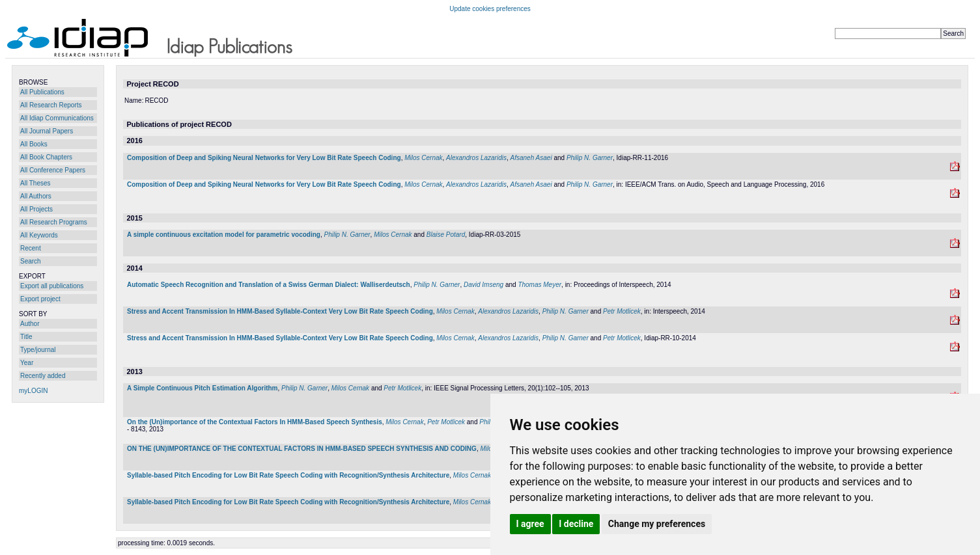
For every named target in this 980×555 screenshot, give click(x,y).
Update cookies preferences (490, 9)
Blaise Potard (446, 235)
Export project (40, 299)
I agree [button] (530, 524)
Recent (31, 248)
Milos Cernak (423, 158)
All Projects (36, 209)
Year (27, 363)
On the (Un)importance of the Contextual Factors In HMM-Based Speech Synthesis (255, 422)
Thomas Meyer (539, 285)
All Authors (36, 196)
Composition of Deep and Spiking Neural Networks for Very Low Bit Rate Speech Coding (264, 158)
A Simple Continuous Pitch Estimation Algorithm (202, 388)
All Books (34, 144)
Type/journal (38, 350)
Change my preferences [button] (657, 524)
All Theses (35, 183)
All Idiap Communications (57, 118)
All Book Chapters (46, 157)
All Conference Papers (53, 170)
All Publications (42, 92)
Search (31, 261)
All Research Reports (51, 105)
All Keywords (39, 235)
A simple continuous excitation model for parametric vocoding (224, 235)
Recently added (43, 376)
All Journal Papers (47, 131)
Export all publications (52, 286)
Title (26, 337)
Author (30, 324)
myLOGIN (33, 391)
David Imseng (483, 285)
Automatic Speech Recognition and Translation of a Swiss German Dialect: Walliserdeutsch (269, 285)
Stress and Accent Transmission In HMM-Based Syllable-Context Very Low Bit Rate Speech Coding (280, 311)
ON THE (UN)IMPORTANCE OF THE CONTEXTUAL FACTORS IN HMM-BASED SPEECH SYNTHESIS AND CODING (302, 449)
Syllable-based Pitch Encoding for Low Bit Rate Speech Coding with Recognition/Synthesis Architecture (288, 475)
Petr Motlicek (622, 311)
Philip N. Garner (590, 158)
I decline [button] (576, 524)
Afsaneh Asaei (531, 158)
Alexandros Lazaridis (476, 158)
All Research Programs (54, 222)
